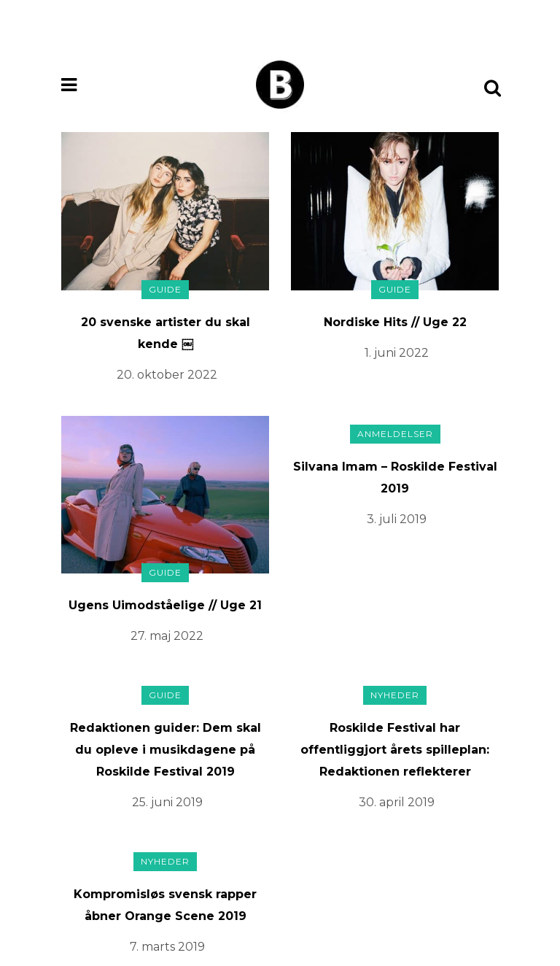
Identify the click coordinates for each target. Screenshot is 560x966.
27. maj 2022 (167, 636)
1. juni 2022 (397, 353)
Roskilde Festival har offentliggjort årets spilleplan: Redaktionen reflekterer (395, 750)
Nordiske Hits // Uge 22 (395, 322)
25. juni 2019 (167, 802)
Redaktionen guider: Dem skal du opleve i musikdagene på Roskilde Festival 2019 (166, 750)
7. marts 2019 (167, 947)
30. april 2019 (397, 802)
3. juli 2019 (397, 519)
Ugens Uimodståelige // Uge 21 (165, 605)
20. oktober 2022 (167, 375)
